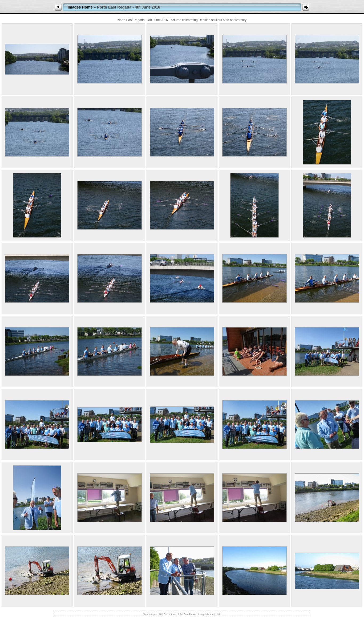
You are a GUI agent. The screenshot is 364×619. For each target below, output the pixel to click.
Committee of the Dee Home (180, 614)
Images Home (80, 7)
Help (219, 614)
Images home (206, 614)
